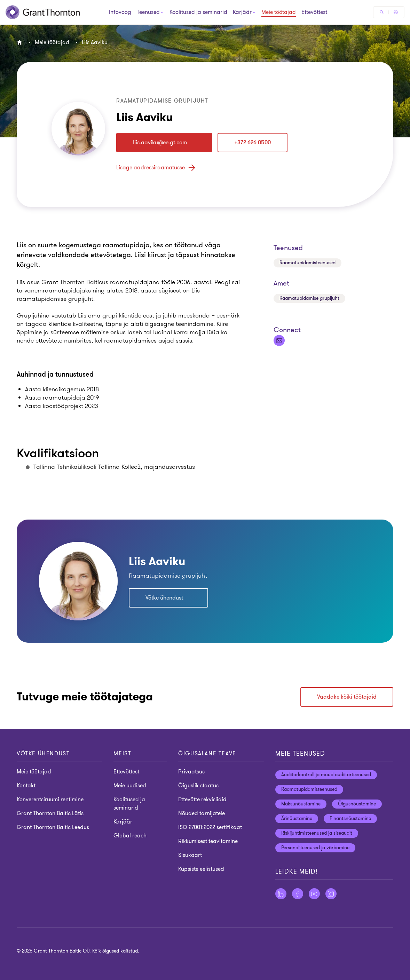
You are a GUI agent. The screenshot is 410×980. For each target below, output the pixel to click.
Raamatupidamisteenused (307, 263)
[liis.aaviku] (164, 143)
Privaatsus (191, 772)
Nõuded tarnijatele (202, 813)
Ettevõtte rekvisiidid (202, 800)
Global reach (130, 836)
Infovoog (120, 13)
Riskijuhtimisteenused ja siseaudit (317, 833)
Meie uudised (130, 786)
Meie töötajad (279, 13)
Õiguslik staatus (198, 786)
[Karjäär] (242, 13)
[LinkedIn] (281, 894)
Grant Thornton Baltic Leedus (53, 827)
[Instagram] (331, 894)
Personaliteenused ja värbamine (315, 848)
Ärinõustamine (297, 818)
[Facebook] (298, 894)
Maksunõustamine (301, 804)
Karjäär (123, 822)
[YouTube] (314, 894)
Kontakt (26, 786)
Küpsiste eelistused (201, 869)
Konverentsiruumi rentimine (50, 800)
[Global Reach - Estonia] (396, 12)
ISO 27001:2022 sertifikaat (210, 827)
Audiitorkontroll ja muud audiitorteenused (326, 775)
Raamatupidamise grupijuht (309, 298)
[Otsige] (382, 12)
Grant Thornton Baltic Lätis (50, 813)
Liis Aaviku (95, 42)
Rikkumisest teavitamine (208, 841)
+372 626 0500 (253, 143)
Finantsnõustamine (350, 818)
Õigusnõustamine (357, 804)
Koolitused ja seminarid (198, 13)
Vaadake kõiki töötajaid (347, 697)
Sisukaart (190, 855)
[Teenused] (148, 13)
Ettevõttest (314, 13)
